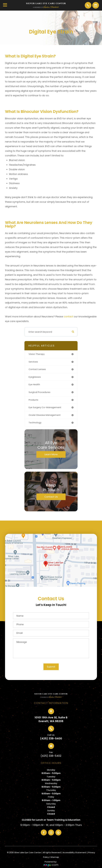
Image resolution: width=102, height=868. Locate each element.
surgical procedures (39, 392)
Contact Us (51, 497)
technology (35, 423)
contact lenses (37, 369)
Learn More (51, 454)
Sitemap (55, 857)
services (33, 362)
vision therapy (37, 354)
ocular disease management (45, 415)
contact (68, 317)
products (33, 400)
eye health (34, 385)
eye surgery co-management (45, 407)
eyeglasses (35, 377)
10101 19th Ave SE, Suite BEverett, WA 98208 (51, 719)
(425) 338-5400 (51, 738)
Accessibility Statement (74, 852)
